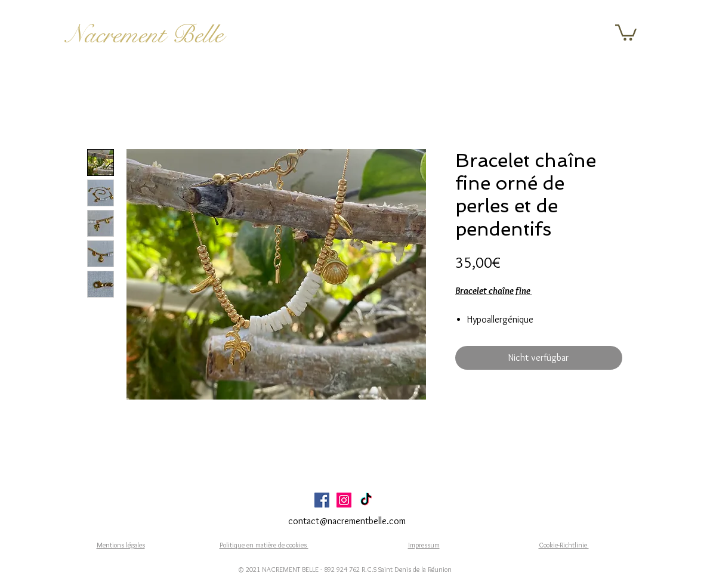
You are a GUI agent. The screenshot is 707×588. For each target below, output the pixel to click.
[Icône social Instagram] (344, 500)
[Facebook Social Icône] (322, 500)
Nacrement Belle (145, 35)
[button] (626, 32)
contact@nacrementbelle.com (347, 521)
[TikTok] (366, 500)
